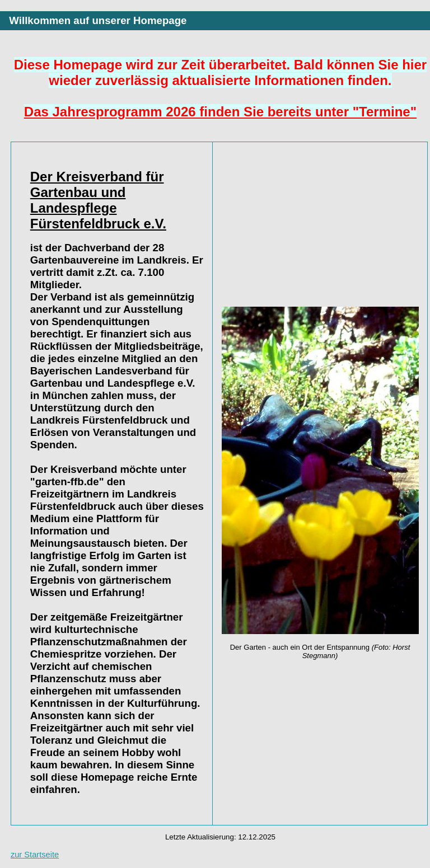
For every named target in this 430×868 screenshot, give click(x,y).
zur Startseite (35, 855)
